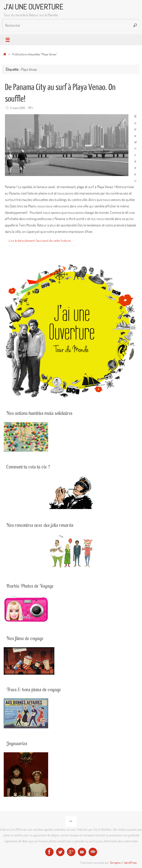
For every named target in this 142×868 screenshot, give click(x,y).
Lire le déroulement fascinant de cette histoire (42, 241)
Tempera (115, 863)
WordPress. (131, 863)
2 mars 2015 (18, 108)
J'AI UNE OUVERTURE (33, 7)
